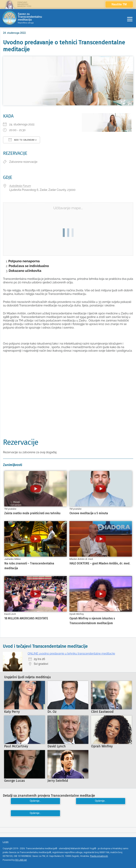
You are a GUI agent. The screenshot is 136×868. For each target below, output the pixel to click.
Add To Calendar (22, 140)
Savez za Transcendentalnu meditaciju (30, 17)
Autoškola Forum (20, 186)
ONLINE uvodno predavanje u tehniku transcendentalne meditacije (71, 654)
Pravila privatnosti (99, 856)
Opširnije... (35, 801)
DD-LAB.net (21, 860)
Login (6, 842)
